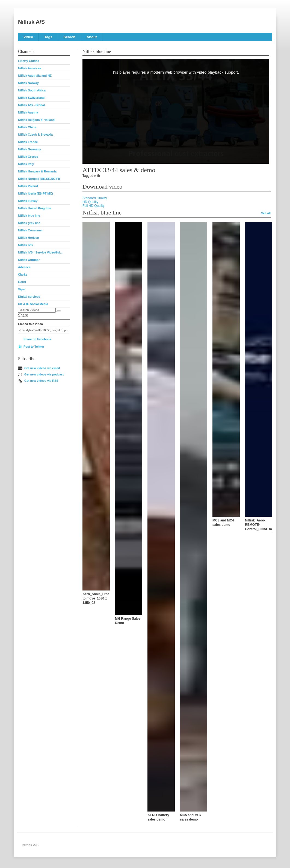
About (92, 37)
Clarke (23, 275)
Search (69, 37)
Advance (24, 267)
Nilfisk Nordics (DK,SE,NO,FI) (39, 179)
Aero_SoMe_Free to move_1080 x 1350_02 (96, 598)
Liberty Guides (29, 61)
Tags (48, 37)
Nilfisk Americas (30, 68)
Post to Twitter (34, 347)
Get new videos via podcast (44, 374)
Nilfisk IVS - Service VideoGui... (40, 252)
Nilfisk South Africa (32, 90)
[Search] (59, 311)
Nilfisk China (27, 127)
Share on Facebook (37, 339)
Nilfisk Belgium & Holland (36, 120)
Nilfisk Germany (29, 149)
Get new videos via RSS (41, 381)
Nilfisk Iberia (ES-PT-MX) (35, 193)
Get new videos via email (42, 368)
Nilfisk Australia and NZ (35, 76)
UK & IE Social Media (33, 304)
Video (28, 37)
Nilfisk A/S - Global (31, 105)
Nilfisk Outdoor (29, 260)
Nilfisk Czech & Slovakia (35, 135)
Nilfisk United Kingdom (35, 208)
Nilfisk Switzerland (31, 98)
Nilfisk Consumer (30, 230)
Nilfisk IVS (25, 245)
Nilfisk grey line (29, 223)
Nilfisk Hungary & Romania (37, 171)
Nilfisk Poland (28, 186)
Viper (22, 289)
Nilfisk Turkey (28, 201)
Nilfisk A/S (31, 22)
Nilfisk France (28, 142)
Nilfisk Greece (28, 157)
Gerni (22, 282)
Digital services (29, 297)
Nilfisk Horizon (29, 238)
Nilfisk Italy (26, 164)
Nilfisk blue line (29, 216)
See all (266, 213)
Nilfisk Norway (28, 83)
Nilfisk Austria (28, 112)
